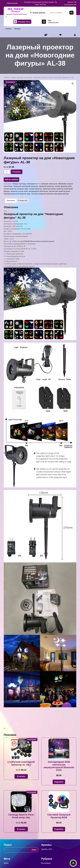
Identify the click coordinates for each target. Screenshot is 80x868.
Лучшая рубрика (38, 13)
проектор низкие (49, 189)
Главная (8, 29)
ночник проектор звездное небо (16, 189)
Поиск (71, 13)
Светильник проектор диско (59, 191)
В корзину (17, 172)
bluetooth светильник (50, 184)
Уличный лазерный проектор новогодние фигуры (50, 194)
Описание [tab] (11, 201)
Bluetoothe (62, 184)
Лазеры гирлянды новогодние (21, 77)
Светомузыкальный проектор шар (17, 194)
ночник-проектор (35, 189)
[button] (73, 84)
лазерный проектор (46, 186)
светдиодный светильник (38, 191)
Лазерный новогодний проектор (26, 186)
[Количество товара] (7, 172)
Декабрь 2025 (47, 849)
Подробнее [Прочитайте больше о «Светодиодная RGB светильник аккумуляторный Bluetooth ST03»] (59, 782)
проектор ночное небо (19, 191)
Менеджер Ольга (22, 22)
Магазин (17, 29)
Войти (6, 863)
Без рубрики (46, 863)
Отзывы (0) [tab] (22, 201)
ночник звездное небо (63, 186)
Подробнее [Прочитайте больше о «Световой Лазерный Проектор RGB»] (59, 829)
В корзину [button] (21, 776)
